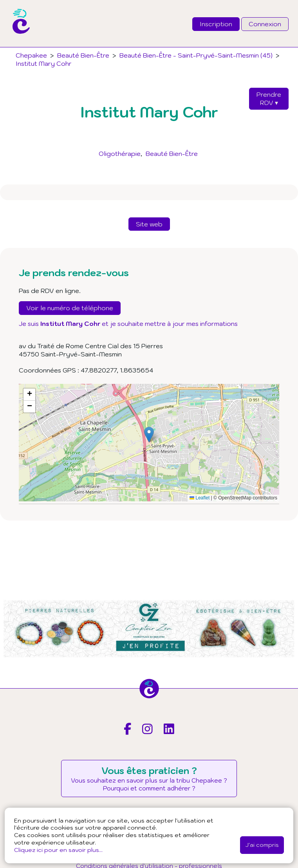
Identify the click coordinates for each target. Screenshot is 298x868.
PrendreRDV (269, 99)
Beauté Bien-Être (172, 154)
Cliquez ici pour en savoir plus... (58, 850)
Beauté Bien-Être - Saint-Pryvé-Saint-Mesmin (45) (196, 55)
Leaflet (200, 498)
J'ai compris (262, 845)
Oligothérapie (120, 154)
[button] (149, 435)
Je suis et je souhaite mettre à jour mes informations (128, 324)
